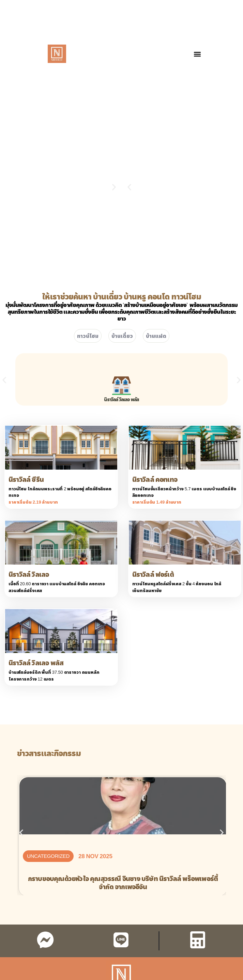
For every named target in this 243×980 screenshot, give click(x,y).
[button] (197, 54)
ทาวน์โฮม (88, 336)
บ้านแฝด (156, 336)
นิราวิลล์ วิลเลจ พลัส (121, 399)
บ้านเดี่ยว (122, 336)
